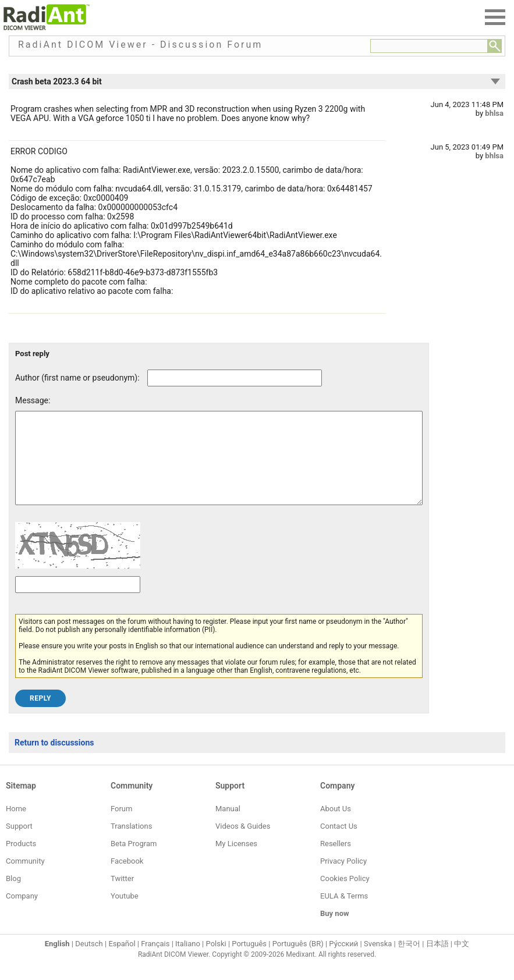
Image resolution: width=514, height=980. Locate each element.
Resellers (336, 861)
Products (21, 861)
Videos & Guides (243, 844)
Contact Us (339, 844)
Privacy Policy (343, 878)
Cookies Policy (345, 896)
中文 (462, 961)
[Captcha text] (78, 602)
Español (122, 961)
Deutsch (89, 961)
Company (22, 913)
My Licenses (236, 861)
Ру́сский (343, 961)
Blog (13, 896)
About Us (336, 826)
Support (19, 844)
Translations (131, 844)
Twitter (122, 896)
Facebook (127, 878)
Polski (216, 961)
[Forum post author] (235, 378)
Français (155, 961)
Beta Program (134, 861)
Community (25, 878)
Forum (121, 826)
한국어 (409, 961)
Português (249, 961)
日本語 (437, 961)
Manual (228, 826)
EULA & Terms (344, 913)
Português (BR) (298, 961)
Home (16, 826)
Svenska (378, 961)
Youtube (125, 913)
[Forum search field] (429, 46)
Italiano (188, 961)
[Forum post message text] (219, 467)
